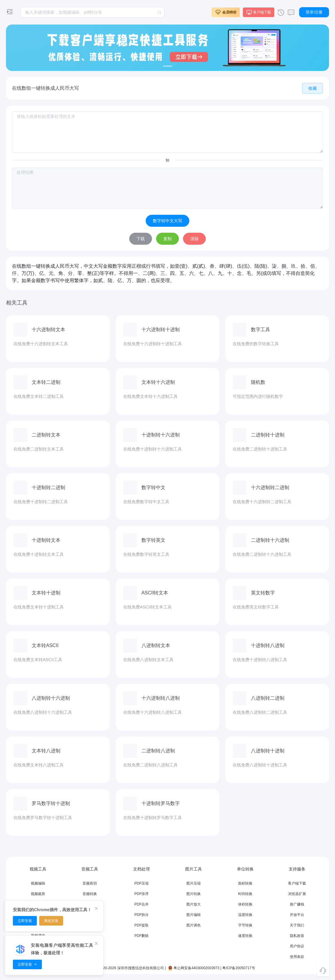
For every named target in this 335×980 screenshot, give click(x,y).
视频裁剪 (38, 894)
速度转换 (245, 936)
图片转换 (194, 894)
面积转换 (245, 883)
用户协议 (297, 946)
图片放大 (194, 904)
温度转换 (245, 915)
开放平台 (297, 915)
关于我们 (297, 925)
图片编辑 (194, 915)
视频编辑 (38, 883)
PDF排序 (141, 894)
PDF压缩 (141, 883)
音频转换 (90, 894)
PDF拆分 (141, 915)
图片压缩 (194, 883)
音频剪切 (90, 883)
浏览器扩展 (297, 894)
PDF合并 (141, 904)
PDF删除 (141, 936)
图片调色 (194, 925)
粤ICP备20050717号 (239, 968)
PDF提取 (141, 925)
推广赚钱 (297, 904)
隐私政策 (297, 936)
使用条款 (297, 957)
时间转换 (245, 894)
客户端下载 (297, 883)
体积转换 (245, 904)
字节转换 (245, 925)
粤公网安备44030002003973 (193, 968)
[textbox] (92, 12)
